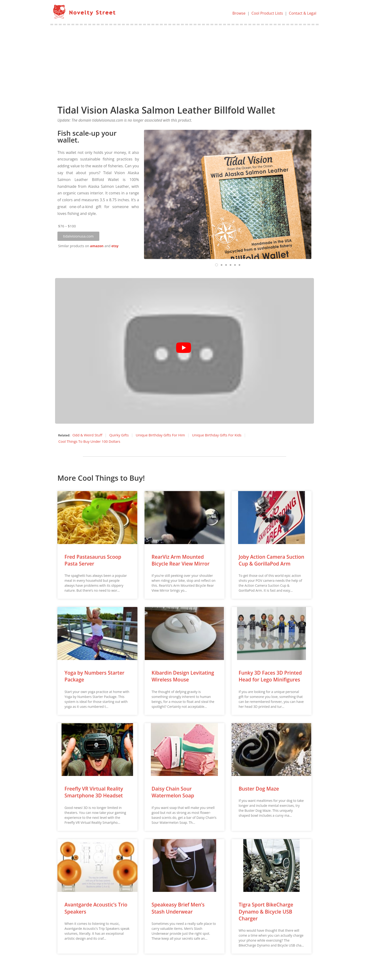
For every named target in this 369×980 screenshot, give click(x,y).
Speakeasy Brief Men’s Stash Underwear (178, 908)
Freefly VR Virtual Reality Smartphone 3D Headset (94, 792)
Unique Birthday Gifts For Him (160, 435)
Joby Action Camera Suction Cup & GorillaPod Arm (271, 560)
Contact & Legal (303, 13)
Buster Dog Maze (259, 789)
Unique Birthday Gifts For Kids (217, 435)
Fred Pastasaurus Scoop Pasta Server (93, 560)
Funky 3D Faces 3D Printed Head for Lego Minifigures (270, 676)
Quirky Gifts (119, 435)
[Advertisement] (184, 61)
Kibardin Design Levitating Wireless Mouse (183, 676)
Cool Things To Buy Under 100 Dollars (89, 441)
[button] (78, 236)
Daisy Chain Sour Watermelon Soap (173, 792)
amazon (97, 246)
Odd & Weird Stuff (87, 435)
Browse (239, 13)
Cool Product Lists (267, 13)
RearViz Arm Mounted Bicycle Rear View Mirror (180, 560)
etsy (115, 246)
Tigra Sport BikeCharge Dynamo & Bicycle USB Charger (266, 912)
